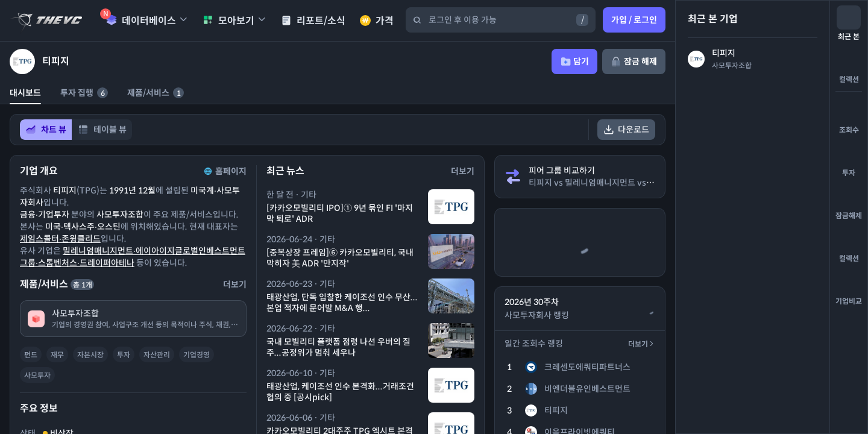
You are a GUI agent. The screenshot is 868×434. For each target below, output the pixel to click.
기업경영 (197, 355)
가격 (377, 21)
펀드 (31, 355)
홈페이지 (224, 171)
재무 (57, 355)
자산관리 (157, 355)
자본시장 (90, 355)
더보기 (642, 344)
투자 (124, 355)
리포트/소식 (313, 21)
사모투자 (37, 375)
